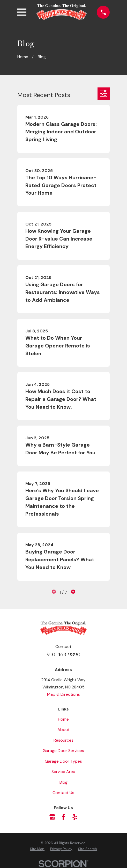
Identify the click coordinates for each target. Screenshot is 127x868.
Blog (63, 782)
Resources (63, 740)
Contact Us (63, 793)
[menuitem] (37, 849)
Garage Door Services (63, 751)
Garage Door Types (63, 761)
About (63, 730)
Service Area (63, 772)
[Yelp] (75, 817)
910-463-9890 (63, 654)
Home (63, 719)
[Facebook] (63, 817)
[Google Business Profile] (52, 817)
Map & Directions (63, 694)
